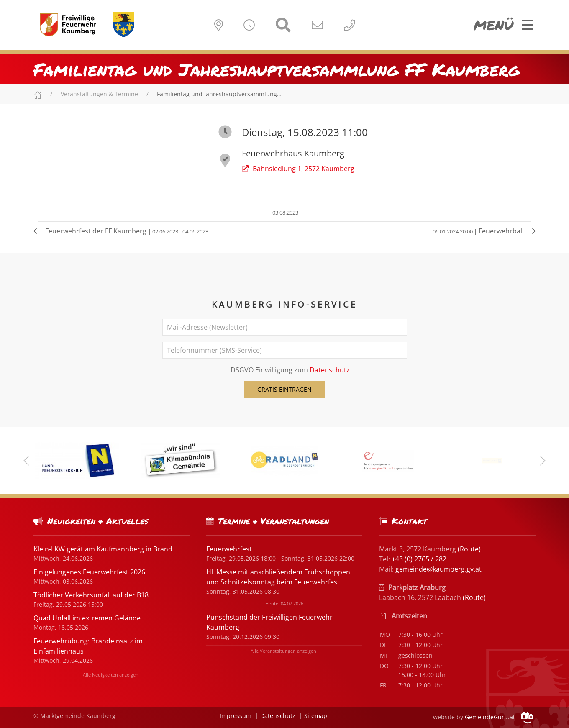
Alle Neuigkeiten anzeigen (111, 675)
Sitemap (316, 716)
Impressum (236, 716)
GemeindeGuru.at (499, 717)
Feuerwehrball (484, 231)
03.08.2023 (285, 213)
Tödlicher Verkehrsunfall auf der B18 (91, 595)
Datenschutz (330, 370)
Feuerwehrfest (229, 549)
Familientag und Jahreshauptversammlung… (219, 94)
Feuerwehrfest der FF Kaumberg (121, 231)
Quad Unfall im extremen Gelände (87, 618)
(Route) (469, 549)
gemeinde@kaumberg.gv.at (438, 569)
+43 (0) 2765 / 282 (419, 559)
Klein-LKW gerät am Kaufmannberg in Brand (103, 549)
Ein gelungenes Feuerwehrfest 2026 (89, 572)
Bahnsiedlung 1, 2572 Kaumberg (298, 169)
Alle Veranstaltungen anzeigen (283, 651)
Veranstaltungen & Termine (99, 94)
